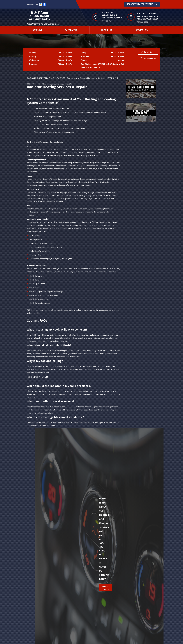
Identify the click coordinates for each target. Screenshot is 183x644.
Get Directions (148, 58)
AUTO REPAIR (71, 30)
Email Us (146, 52)
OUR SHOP (38, 30)
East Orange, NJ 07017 (63, 84)
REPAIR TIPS (107, 30)
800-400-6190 (107, 21)
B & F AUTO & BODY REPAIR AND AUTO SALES (46, 78)
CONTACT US (142, 30)
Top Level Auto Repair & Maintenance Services (86, 78)
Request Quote (106, 588)
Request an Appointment (142, 4)
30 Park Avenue (47, 84)
